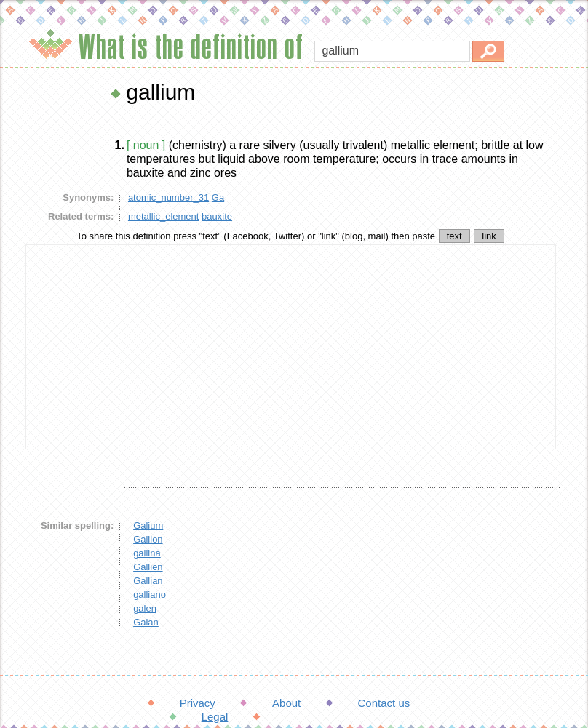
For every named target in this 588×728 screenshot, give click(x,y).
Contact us (384, 703)
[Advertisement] (291, 347)
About (286, 703)
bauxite (217, 216)
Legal (215, 717)
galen (145, 608)
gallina (147, 553)
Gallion (148, 539)
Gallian (148, 581)
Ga (218, 197)
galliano (150, 595)
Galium (148, 525)
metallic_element (164, 216)
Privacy (198, 703)
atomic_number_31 (168, 197)
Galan (146, 622)
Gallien (148, 567)
